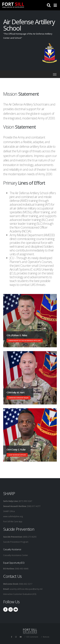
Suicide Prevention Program (16, 542)
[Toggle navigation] (55, 74)
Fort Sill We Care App (13, 521)
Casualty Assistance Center (16, 555)
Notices (46, 637)
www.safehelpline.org (13, 516)
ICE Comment (32, 637)
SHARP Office (9, 511)
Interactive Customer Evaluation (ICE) (20, 594)
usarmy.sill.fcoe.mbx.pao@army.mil (26, 589)
